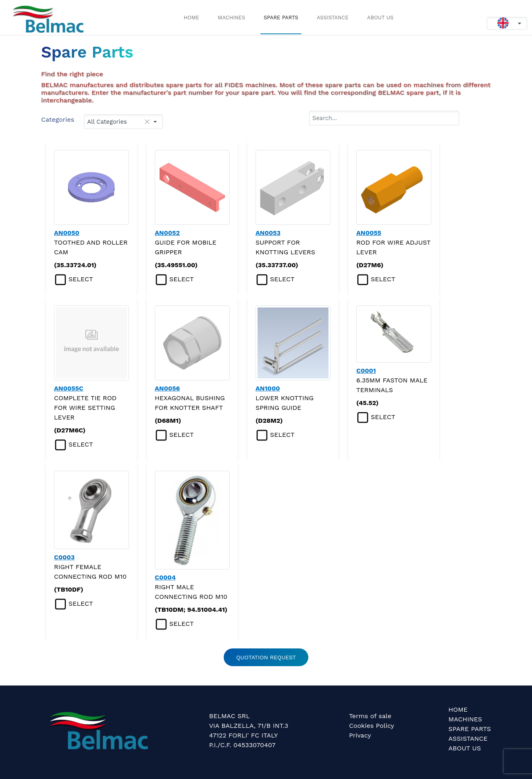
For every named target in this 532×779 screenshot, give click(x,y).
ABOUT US (380, 18)
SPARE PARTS (281, 18)
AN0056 (167, 388)
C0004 (165, 577)
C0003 (64, 557)
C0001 (366, 371)
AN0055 (369, 233)
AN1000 (268, 388)
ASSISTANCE (333, 18)
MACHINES (231, 18)
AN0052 (167, 233)
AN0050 (67, 233)
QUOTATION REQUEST (266, 657)
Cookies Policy (372, 726)
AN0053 (268, 233)
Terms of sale (370, 716)
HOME (192, 18)
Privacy (360, 735)
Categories (58, 119)
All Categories (106, 122)
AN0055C (69, 388)
